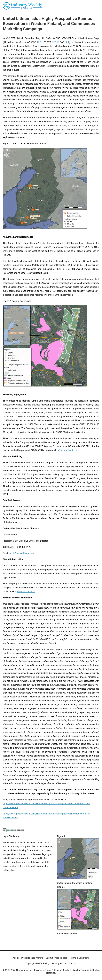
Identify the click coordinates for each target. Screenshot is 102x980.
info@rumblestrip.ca (67, 450)
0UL (67, 42)
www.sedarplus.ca (26, 591)
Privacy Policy (59, 963)
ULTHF (55, 42)
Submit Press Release (56, 958)
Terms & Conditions (80, 958)
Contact (72, 963)
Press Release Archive (32, 958)
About (16, 958)
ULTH (40, 42)
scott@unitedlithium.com (22, 553)
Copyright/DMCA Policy (37, 963)
